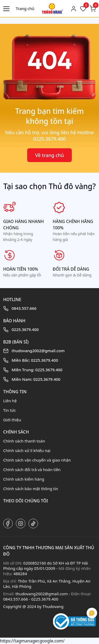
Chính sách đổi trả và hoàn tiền (32, 469)
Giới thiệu (12, 420)
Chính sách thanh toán (24, 441)
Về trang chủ (49, 155)
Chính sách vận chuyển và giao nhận (37, 460)
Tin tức (10, 410)
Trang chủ (25, 8)
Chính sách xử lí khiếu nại (27, 450)
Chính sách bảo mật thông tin (31, 489)
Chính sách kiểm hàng (24, 479)
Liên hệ (10, 401)
